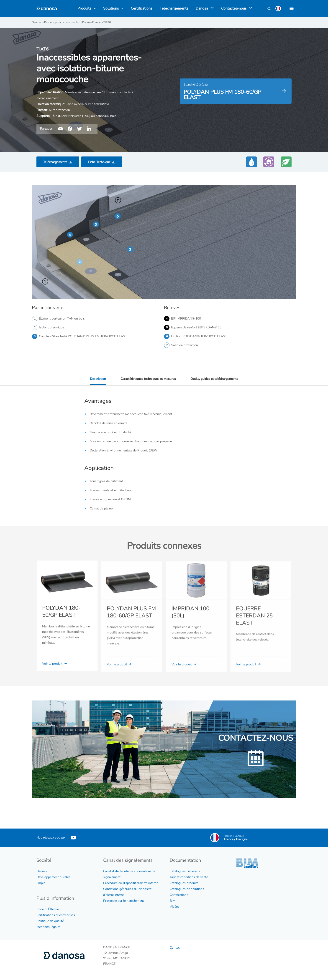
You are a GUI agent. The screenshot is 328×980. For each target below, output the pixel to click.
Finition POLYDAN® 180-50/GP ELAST (199, 336)
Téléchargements (55, 162)
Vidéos (175, 907)
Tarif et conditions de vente (189, 877)
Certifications (179, 895)
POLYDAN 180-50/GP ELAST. (61, 618)
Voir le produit (55, 670)
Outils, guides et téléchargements (214, 379)
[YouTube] (73, 838)
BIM (173, 901)
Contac (175, 948)
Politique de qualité (50, 921)
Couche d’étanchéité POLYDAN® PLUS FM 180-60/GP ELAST (83, 336)
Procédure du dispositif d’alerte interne (131, 883)
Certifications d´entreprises (56, 915)
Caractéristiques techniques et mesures (148, 379)
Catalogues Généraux (185, 871)
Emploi (41, 883)
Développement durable (53, 877)
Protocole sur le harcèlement (124, 901)
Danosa (42, 871)
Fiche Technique (99, 162)
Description (98, 379)
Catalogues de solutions (187, 889)
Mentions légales (49, 927)
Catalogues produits (184, 883)
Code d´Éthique (48, 909)
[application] (211, 8)
